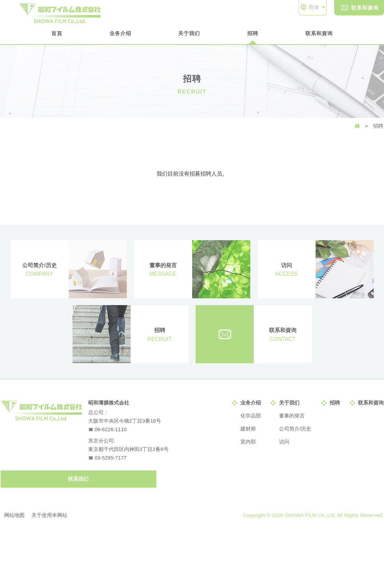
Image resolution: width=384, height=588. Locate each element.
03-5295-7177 (111, 458)
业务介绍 (120, 33)
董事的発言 (292, 416)
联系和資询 (360, 8)
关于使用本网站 (49, 515)
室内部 (248, 442)
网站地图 (14, 515)
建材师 (248, 429)
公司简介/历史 (295, 429)
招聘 (253, 33)
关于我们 (189, 33)
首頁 (57, 33)
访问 (284, 442)
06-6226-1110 (111, 429)
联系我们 (78, 479)
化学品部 (251, 416)
